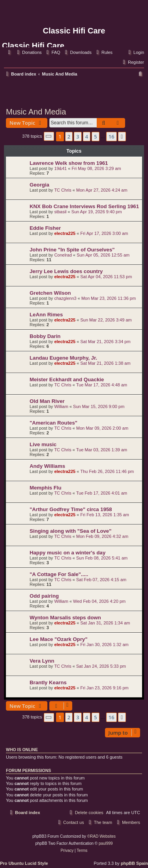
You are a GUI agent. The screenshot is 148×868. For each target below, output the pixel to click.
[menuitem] (28, 52)
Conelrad (63, 255)
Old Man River (47, 401)
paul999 (106, 843)
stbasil (60, 212)
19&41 (60, 168)
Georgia (39, 185)
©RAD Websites (101, 836)
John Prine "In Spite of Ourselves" (72, 250)
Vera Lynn (42, 661)
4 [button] (87, 137)
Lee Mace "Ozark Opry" (59, 639)
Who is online (22, 750)
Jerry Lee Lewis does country (66, 271)
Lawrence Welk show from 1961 (69, 163)
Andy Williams (47, 466)
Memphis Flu (46, 488)
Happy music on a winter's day (67, 553)
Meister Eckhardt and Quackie (67, 380)
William (61, 406)
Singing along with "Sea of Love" (70, 531)
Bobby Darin (45, 336)
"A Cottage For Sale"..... (59, 574)
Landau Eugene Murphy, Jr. (63, 358)
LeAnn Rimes (46, 315)
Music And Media (36, 112)
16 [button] (111, 137)
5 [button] (95, 137)
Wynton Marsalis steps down (65, 618)
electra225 (65, 233)
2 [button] (69, 137)
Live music (43, 444)
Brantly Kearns (48, 682)
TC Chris (63, 190)
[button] (49, 136)
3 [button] (78, 137)
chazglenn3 (65, 298)
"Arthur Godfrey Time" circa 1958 (71, 509)
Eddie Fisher (45, 228)
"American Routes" (53, 423)
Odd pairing (44, 596)
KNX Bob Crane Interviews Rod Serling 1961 (84, 206)
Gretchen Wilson (50, 293)
